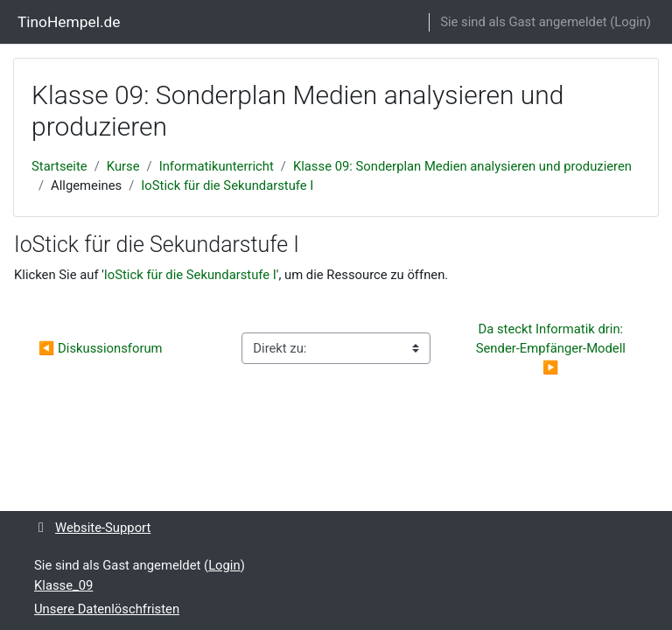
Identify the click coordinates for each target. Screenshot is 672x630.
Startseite (59, 166)
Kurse (123, 166)
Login (630, 22)
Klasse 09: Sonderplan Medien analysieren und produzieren (462, 166)
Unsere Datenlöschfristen (107, 609)
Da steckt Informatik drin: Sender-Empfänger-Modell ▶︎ (553, 348)
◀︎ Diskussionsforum (101, 348)
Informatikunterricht (217, 166)
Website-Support (92, 528)
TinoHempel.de (69, 22)
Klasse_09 (63, 585)
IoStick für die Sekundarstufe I (227, 185)
